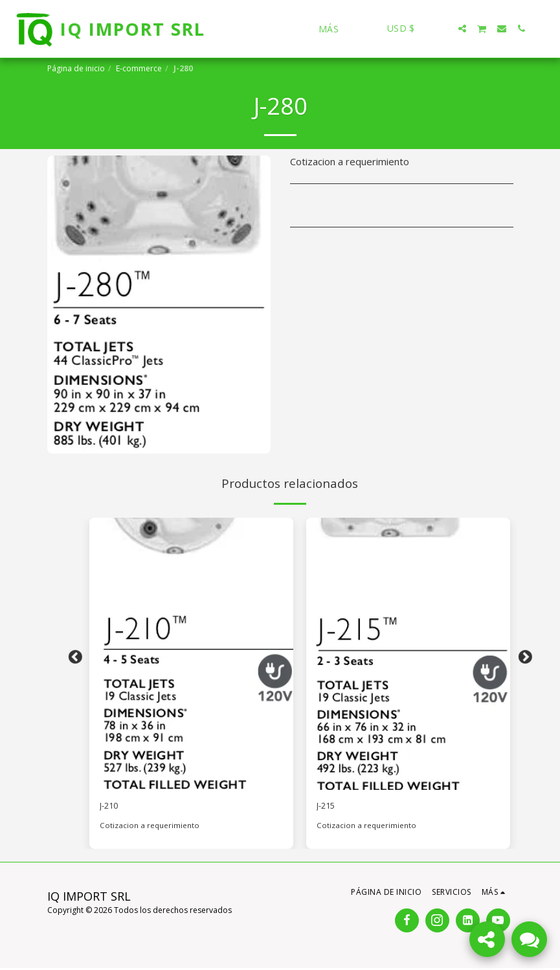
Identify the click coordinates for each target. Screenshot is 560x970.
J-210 (112, 807)
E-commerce (139, 68)
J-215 (329, 807)
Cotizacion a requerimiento (150, 828)
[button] (443, 29)
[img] (191, 654)
